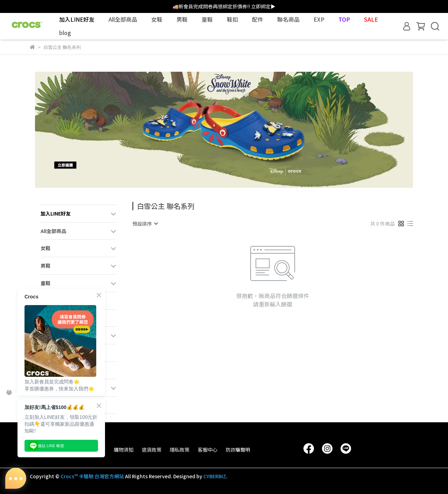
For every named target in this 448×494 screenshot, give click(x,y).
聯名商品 (288, 19)
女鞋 (157, 19)
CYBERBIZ (215, 476)
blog (65, 33)
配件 (258, 19)
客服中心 (208, 450)
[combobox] (145, 224)
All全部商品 (123, 19)
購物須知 (124, 450)
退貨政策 (152, 450)
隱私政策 (180, 450)
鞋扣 (232, 19)
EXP (319, 19)
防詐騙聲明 (238, 450)
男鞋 (182, 19)
